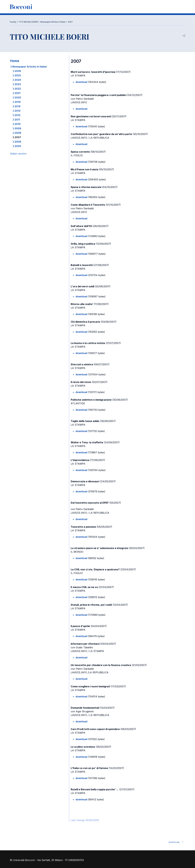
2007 (70, 22)
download (81, 82)
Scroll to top (176, 842)
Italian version (18, 154)
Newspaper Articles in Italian (53, 22)
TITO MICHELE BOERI (28, 22)
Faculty (13, 22)
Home (15, 61)
